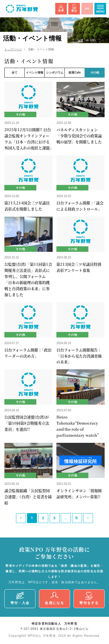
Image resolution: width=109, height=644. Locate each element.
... (66, 518)
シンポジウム (55, 73)
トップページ (13, 49)
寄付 (74, 8)
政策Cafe (75, 73)
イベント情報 (35, 73)
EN (87, 9)
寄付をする (89, 599)
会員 (61, 8)
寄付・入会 (20, 598)
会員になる (54, 599)
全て (15, 73)
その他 (95, 73)
